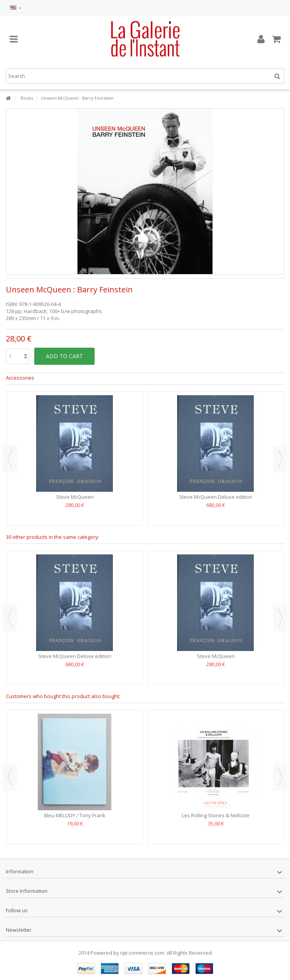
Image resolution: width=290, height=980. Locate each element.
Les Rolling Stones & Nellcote (216, 815)
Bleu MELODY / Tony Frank (75, 815)
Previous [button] (10, 459)
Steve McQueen (75, 497)
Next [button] (280, 459)
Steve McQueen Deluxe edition (216, 497)
